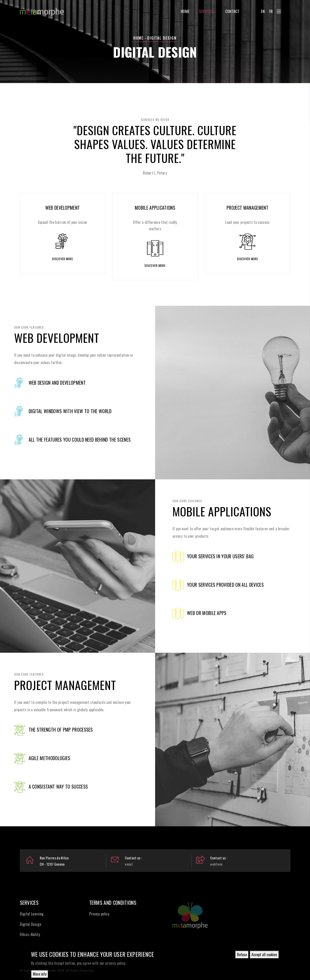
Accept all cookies (264, 955)
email (129, 864)
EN (263, 11)
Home (185, 11)
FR (271, 11)
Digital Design (31, 924)
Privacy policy (99, 914)
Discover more (63, 259)
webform (216, 864)
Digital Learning (32, 914)
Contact (232, 11)
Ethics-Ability (30, 934)
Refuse (242, 955)
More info (40, 975)
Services (207, 12)
